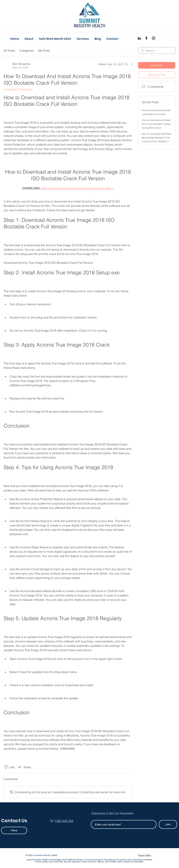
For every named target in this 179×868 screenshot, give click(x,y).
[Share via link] (24, 767)
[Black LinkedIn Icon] (139, 38)
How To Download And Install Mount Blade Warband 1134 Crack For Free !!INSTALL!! (156, 138)
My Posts (44, 51)
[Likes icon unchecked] (6, 767)
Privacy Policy (145, 855)
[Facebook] (146, 38)
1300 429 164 (64, 821)
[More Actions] (130, 64)
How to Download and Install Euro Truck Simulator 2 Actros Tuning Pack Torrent (156, 124)
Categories (27, 51)
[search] (157, 51)
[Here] (14, 830)
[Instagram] (154, 38)
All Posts (9, 51)
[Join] (168, 824)
